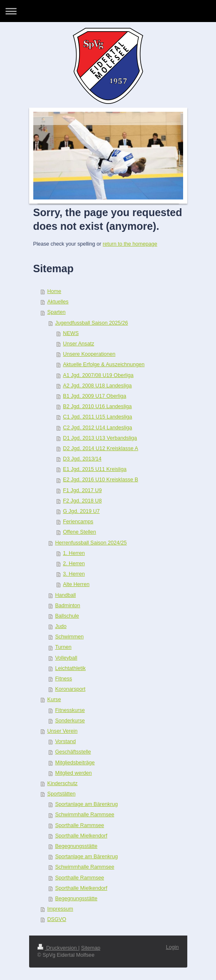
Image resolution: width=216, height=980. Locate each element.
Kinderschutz (63, 783)
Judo (61, 626)
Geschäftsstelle (73, 752)
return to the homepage (130, 244)
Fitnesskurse (70, 710)
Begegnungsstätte (76, 846)
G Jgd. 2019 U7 (81, 511)
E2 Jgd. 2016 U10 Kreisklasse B (101, 480)
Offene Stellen (79, 532)
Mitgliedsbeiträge (75, 763)
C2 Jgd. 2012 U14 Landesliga (97, 428)
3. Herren (74, 574)
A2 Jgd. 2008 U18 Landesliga (97, 386)
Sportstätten (62, 794)
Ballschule (67, 616)
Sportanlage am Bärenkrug (86, 804)
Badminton (67, 606)
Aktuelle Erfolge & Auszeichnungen (104, 364)
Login (173, 947)
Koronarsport (70, 689)
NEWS (71, 333)
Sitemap (91, 948)
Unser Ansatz (78, 344)
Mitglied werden (73, 773)
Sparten (57, 312)
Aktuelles (58, 302)
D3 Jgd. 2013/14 (82, 459)
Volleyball (66, 658)
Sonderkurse (70, 721)
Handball (65, 595)
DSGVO (57, 919)
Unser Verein (63, 731)
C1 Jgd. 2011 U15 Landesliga (97, 417)
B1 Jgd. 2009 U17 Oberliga (94, 396)
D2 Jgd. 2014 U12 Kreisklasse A (101, 448)
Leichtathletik (70, 668)
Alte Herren (76, 584)
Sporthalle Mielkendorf (81, 836)
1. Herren (74, 553)
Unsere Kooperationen (89, 354)
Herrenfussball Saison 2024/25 (91, 543)
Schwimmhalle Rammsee (84, 815)
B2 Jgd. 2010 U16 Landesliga (97, 406)
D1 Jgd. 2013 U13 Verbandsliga (100, 438)
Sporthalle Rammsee (79, 825)
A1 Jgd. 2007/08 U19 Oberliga (98, 375)
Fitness (63, 679)
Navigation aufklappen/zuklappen (108, 11)
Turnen (63, 647)
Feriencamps (78, 522)
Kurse (54, 699)
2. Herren (74, 564)
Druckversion (58, 948)
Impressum (60, 909)
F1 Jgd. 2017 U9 (82, 490)
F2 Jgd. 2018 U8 (82, 501)
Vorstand (65, 741)
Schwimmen (69, 637)
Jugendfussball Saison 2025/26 (91, 323)
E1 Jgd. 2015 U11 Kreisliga (95, 469)
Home (55, 291)
